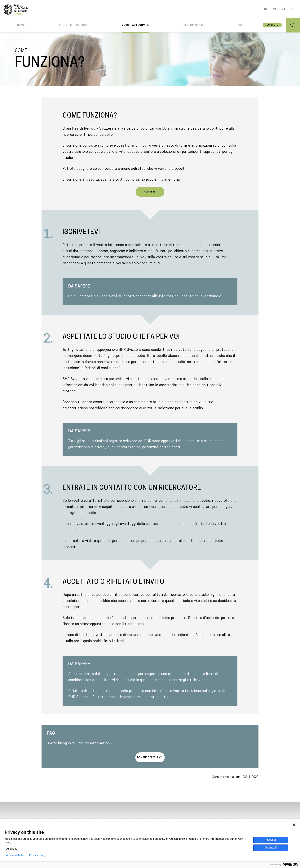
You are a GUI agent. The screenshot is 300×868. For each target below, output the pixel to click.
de (284, 9)
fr (274, 9)
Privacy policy (37, 855)
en (265, 9)
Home (21, 25)
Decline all (271, 848)
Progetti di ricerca (73, 25)
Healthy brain (193, 25)
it (292, 9)
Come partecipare (135, 25)
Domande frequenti (150, 758)
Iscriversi (272, 25)
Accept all (271, 840)
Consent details (14, 855)
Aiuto (242, 25)
